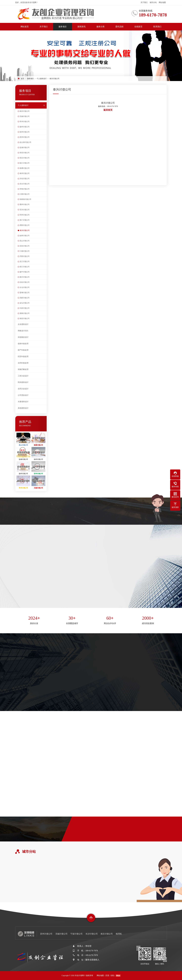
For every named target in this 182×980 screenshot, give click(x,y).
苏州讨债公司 (25, 137)
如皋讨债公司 (25, 236)
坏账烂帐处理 (23, 369)
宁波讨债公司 (76, 934)
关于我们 (144, 2)
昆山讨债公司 (25, 241)
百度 (107, 976)
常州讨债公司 (25, 122)
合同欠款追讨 (23, 389)
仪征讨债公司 (25, 282)
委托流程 (119, 27)
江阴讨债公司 (25, 194)
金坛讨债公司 (25, 303)
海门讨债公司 (25, 220)
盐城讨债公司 (25, 147)
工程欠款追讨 (23, 376)
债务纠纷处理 (23, 344)
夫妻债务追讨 (23, 402)
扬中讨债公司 (25, 272)
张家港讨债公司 (25, 199)
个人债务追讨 (42, 79)
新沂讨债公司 (25, 277)
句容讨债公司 (25, 308)
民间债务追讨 (23, 382)
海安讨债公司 (25, 318)
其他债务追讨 (23, 408)
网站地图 (162, 2)
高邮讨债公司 (25, 298)
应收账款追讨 (23, 337)
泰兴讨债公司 (54, 79)
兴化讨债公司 (25, 179)
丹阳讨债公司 (25, 256)
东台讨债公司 (25, 184)
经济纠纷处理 (23, 357)
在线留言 (138, 27)
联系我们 (157, 27)
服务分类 (100, 27)
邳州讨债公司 (25, 215)
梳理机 (119, 934)
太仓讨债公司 (25, 287)
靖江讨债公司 (25, 267)
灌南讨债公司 (25, 313)
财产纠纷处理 (23, 350)
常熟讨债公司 (25, 189)
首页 (22, 79)
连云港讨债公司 (25, 142)
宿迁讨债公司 (25, 158)
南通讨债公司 (25, 168)
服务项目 (63, 27)
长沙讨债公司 (92, 934)
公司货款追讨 (23, 395)
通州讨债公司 (25, 204)
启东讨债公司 (25, 246)
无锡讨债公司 (25, 116)
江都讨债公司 (25, 251)
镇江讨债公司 (25, 163)
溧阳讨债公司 (25, 225)
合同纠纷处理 (23, 363)
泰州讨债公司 (25, 173)
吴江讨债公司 (25, 261)
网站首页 (25, 27)
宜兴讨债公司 (25, 210)
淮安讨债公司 (25, 153)
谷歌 (112, 976)
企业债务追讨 (23, 324)
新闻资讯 (82, 27)
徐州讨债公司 (25, 132)
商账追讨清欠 (23, 331)
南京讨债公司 (25, 111)
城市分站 (153, 2)
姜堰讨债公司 (25, 293)
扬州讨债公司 (25, 127)
